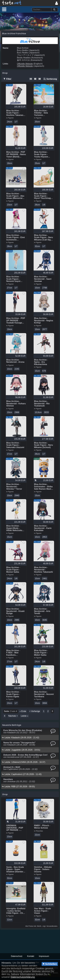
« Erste (23, 713)
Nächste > (13, 718)
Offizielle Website (25, 64)
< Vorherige (35, 713)
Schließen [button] (50, 964)
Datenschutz (17, 959)
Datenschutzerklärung (23, 977)
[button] (4, 9)
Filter (7, 79)
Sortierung (50, 79)
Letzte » (25, 718)
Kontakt (31, 959)
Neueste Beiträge (12, 727)
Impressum (44, 959)
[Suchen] (54, 10)
